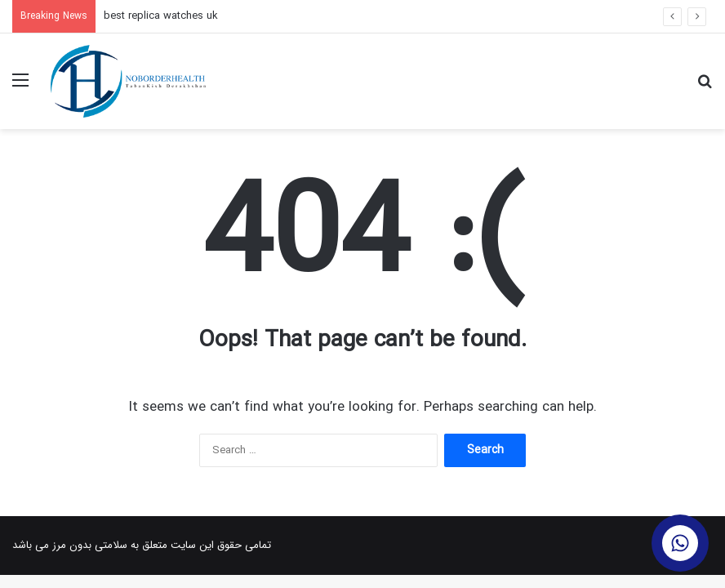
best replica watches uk (161, 16)
